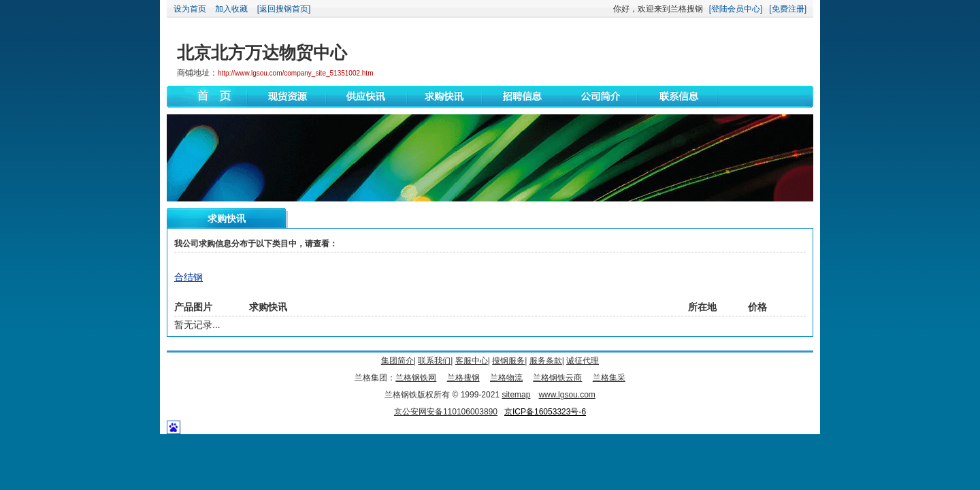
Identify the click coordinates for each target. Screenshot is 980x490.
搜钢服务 (508, 361)
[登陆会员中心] (736, 9)
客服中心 (472, 361)
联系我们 (434, 361)
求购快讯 (227, 218)
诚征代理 (583, 361)
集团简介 (397, 361)
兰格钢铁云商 (557, 378)
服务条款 (546, 361)
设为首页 (190, 9)
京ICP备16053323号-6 (545, 412)
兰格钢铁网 (416, 378)
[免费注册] (788, 9)
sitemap (516, 395)
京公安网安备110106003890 (446, 412)
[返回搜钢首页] (284, 9)
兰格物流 (506, 378)
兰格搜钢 (463, 378)
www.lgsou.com (567, 395)
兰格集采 (609, 378)
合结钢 (189, 277)
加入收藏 (231, 9)
